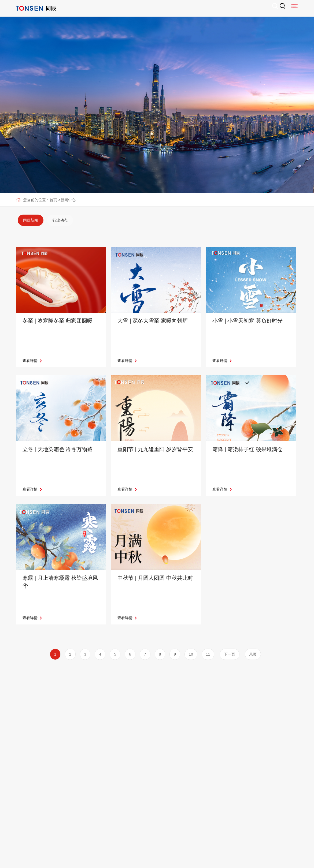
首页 (53, 200)
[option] (31, 220)
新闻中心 (68, 200)
